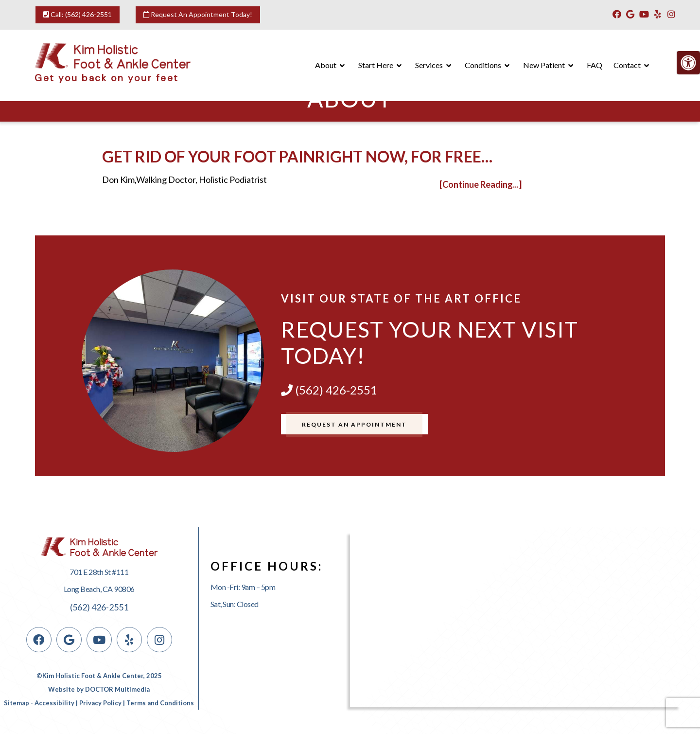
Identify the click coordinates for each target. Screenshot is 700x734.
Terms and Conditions (160, 703)
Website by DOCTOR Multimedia (99, 689)
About (326, 65)
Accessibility (54, 703)
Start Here (376, 65)
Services (429, 65)
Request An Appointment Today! (198, 14)
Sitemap (17, 703)
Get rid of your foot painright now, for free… (297, 156)
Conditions (483, 65)
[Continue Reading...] (481, 184)
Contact (627, 65)
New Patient (544, 65)
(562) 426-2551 (88, 14)
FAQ (595, 65)
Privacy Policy (100, 703)
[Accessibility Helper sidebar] (688, 63)
